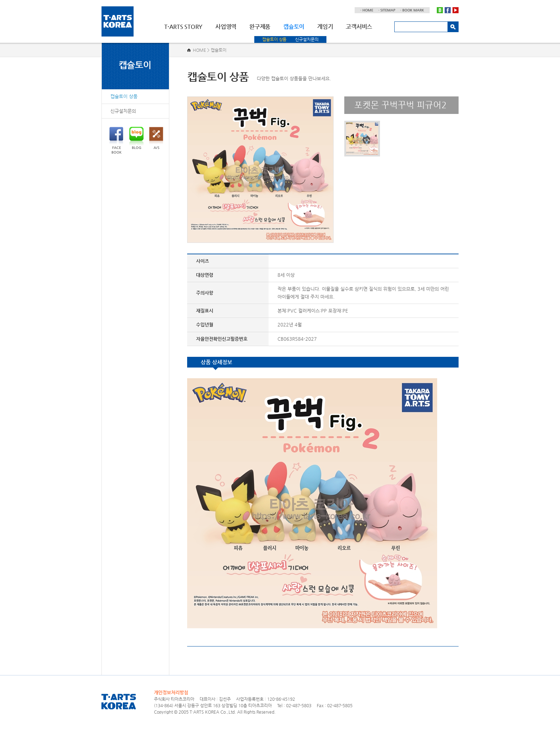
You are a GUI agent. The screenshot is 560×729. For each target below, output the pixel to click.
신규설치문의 (307, 39)
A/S (156, 138)
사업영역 (226, 27)
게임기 (325, 27)
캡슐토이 (294, 27)
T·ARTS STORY (183, 27)
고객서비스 (359, 27)
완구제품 (260, 27)
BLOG (136, 138)
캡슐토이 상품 (274, 39)
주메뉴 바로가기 (0, 0)
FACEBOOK (116, 141)
